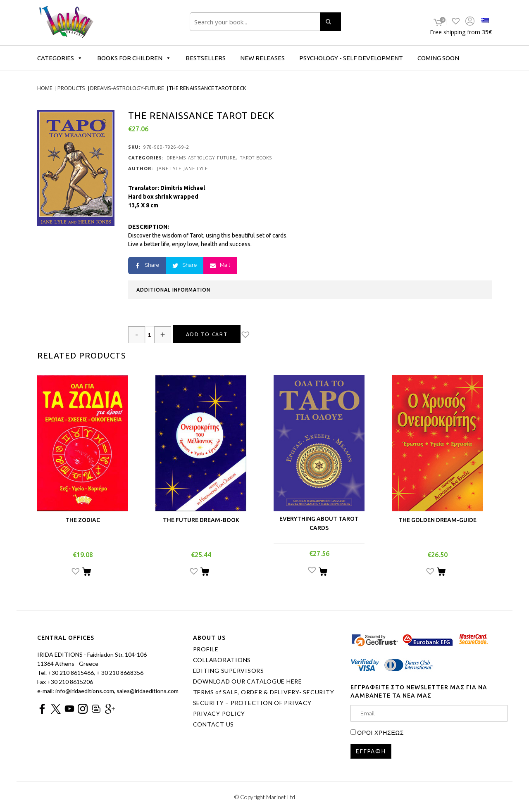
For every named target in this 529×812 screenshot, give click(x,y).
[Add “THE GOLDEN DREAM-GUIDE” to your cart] (441, 573)
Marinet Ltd (281, 797)
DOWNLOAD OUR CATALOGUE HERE (248, 681)
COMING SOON (438, 58)
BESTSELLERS (206, 58)
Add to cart (207, 334)
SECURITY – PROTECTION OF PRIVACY (252, 703)
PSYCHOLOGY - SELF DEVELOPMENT (351, 58)
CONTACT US (214, 724)
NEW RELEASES (262, 58)
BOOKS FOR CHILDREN (134, 58)
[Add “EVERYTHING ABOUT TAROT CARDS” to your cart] (323, 573)
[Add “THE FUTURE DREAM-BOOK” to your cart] (205, 573)
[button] (253, 335)
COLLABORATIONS (222, 660)
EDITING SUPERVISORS (229, 671)
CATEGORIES (60, 58)
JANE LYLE (169, 168)
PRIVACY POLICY (219, 714)
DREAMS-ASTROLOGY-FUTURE (201, 158)
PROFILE (206, 649)
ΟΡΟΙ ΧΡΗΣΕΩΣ (380, 732)
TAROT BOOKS (256, 158)
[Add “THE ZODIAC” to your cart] (87, 573)
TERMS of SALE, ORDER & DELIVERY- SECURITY (264, 692)
